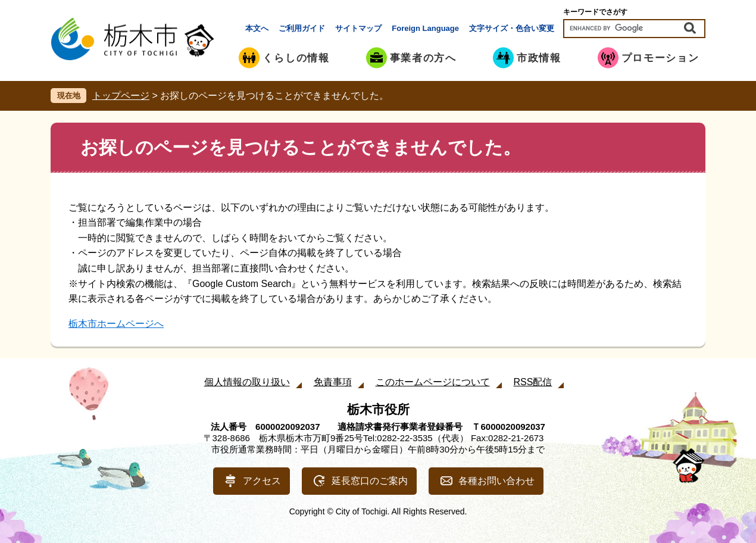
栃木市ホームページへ (116, 324)
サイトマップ (358, 28)
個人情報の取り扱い (247, 382)
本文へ (257, 28)
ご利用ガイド (302, 28)
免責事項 (333, 382)
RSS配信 (533, 382)
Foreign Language (425, 28)
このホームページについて (433, 382)
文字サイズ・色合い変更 (512, 28)
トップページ (121, 96)
